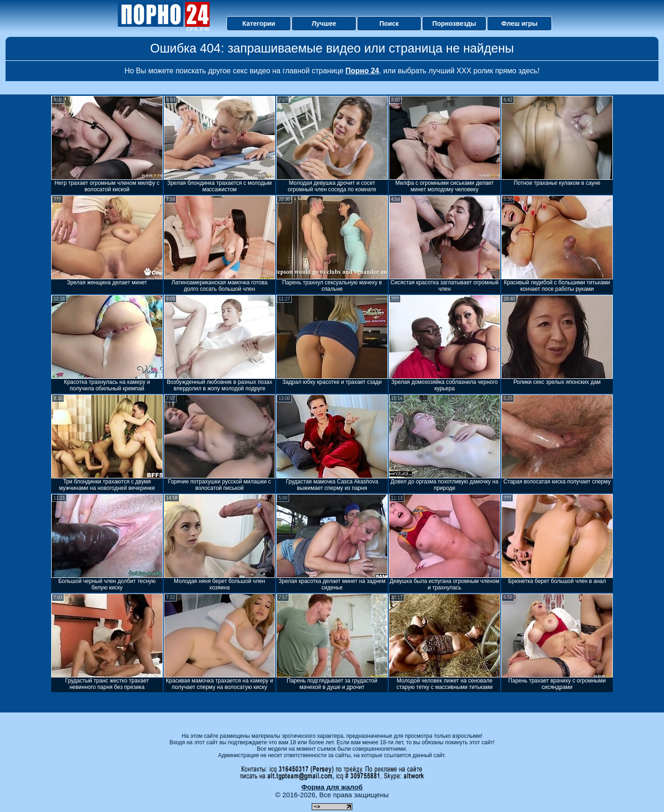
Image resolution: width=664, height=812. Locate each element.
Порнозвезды (454, 24)
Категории (259, 24)
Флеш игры (519, 24)
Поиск (389, 24)
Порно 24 (362, 71)
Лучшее (324, 24)
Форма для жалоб (332, 787)
